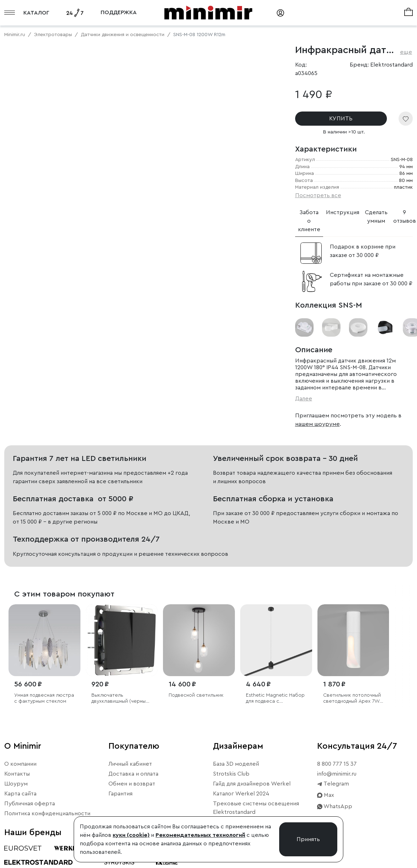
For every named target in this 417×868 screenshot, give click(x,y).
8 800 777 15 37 (337, 764)
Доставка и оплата (133, 774)
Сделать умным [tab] (376, 217)
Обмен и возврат (132, 784)
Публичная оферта (30, 804)
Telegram (333, 784)
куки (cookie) (131, 835)
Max (326, 795)
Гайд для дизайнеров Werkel (252, 784)
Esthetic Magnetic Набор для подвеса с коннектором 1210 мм (275, 699)
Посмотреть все (318, 195)
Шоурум (16, 784)
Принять (308, 839)
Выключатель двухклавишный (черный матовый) (120, 699)
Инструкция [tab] (343, 212)
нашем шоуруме (317, 424)
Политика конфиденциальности (47, 813)
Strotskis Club (231, 774)
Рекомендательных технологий (200, 835)
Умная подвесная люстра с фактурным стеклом (44, 698)
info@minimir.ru (337, 774)
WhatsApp (335, 806)
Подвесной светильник (196, 695)
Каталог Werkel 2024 (241, 794)
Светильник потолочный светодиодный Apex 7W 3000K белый (352, 699)
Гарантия (120, 794)
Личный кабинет (130, 764)
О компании (20, 764)
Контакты (17, 774)
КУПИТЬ (341, 119)
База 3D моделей (236, 764)
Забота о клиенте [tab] (309, 221)
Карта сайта (20, 794)
